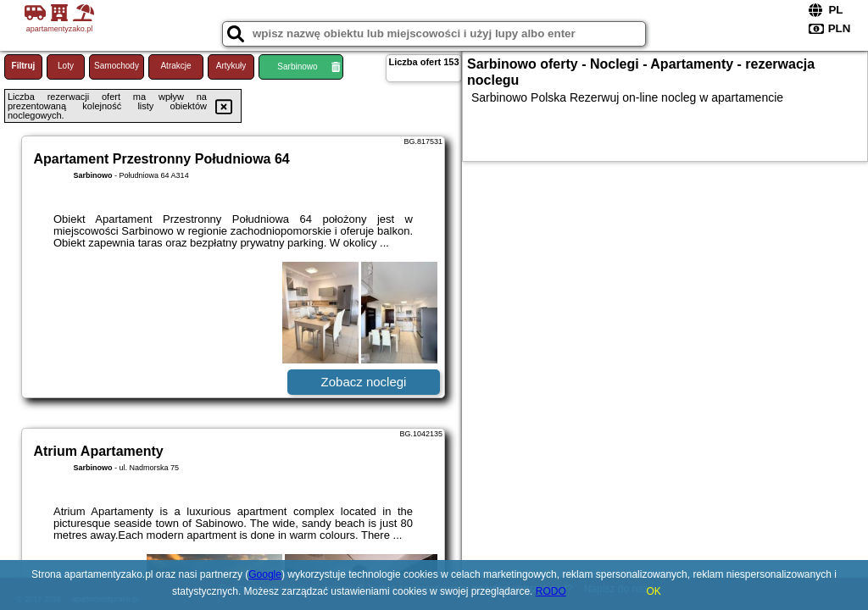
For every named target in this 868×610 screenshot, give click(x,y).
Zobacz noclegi (364, 382)
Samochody (117, 66)
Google (265, 574)
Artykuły (231, 66)
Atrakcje (175, 66)
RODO (551, 591)
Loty (66, 66)
